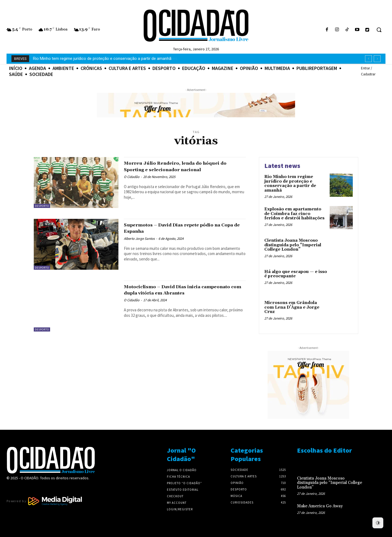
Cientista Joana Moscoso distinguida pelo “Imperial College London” (293, 245)
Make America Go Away (320, 506)
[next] (377, 59)
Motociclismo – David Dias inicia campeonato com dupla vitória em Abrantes (174, 293)
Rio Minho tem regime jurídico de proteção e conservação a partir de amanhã (290, 184)
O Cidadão (132, 177)
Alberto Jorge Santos (139, 239)
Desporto (42, 206)
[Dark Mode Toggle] (378, 523)
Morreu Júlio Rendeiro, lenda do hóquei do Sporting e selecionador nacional (183, 166)
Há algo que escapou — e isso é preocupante (296, 274)
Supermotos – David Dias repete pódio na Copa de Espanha (181, 228)
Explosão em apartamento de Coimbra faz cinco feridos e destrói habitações (103, 59)
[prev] (368, 59)
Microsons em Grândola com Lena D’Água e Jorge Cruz (292, 307)
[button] (379, 30)
